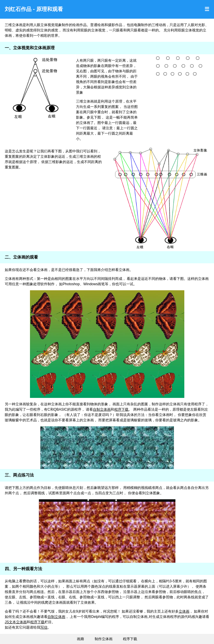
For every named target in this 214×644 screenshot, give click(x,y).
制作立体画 (104, 639)
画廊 (80, 639)
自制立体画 (102, 409)
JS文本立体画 (16, 622)
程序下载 (121, 409)
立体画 (184, 611)
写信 (44, 627)
